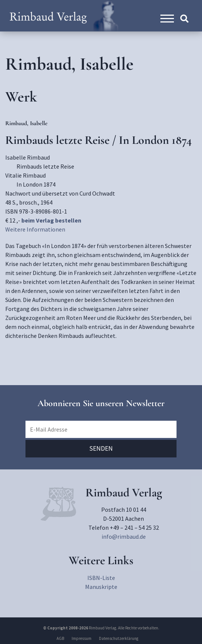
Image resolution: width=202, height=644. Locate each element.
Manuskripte (101, 587)
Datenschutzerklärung (119, 638)
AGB (60, 638)
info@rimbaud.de (124, 536)
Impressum (82, 638)
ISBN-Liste (101, 578)
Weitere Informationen (35, 229)
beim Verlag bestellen (51, 220)
